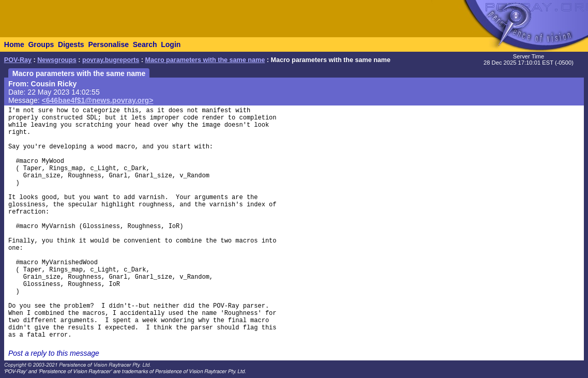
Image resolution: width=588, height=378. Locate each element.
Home (14, 44)
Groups (41, 44)
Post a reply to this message (54, 353)
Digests (71, 44)
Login (171, 44)
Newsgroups (57, 60)
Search (145, 44)
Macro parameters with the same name (205, 60)
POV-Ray (18, 60)
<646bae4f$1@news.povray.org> (98, 100)
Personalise (108, 44)
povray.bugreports (111, 60)
